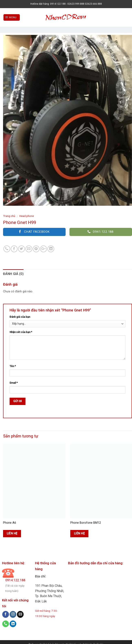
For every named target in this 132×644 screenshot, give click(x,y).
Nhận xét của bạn (21, 332)
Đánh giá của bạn (20, 317)
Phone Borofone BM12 (86, 523)
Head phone (27, 216)
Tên (13, 366)
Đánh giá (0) (13, 274)
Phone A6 (10, 523)
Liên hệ (12, 533)
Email (14, 383)
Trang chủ (9, 216)
